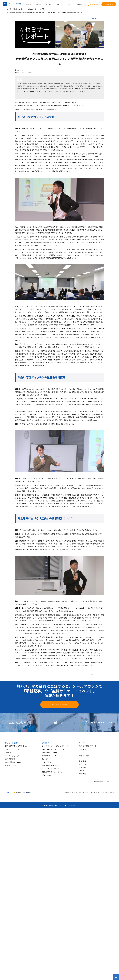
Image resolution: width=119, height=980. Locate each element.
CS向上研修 (47, 762)
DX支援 (8, 752)
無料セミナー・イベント (99, 722)
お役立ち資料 (94, 4)
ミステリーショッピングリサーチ (55, 746)
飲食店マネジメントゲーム (53, 772)
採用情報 (83, 774)
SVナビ (45, 759)
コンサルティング (12, 756)
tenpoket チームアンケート (53, 749)
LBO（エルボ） (48, 775)
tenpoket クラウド (50, 752)
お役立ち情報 (32, 9)
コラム (59, 5)
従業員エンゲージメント (15, 749)
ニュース (69, 5)
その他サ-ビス (11, 765)
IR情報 (82, 771)
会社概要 (83, 761)
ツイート (95, 18)
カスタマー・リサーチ (51, 769)
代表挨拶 (83, 767)
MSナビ (31, 793)
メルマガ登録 (61, 704)
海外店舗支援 (10, 759)
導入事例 (48, 5)
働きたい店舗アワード (88, 746)
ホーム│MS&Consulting (15, 9)
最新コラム (59, 722)
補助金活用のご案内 (13, 762)
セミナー (38, 5)
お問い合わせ (109, 4)
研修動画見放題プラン (51, 765)
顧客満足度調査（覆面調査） (16, 746)
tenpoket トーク (49, 756)
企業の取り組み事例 (20, 722)
